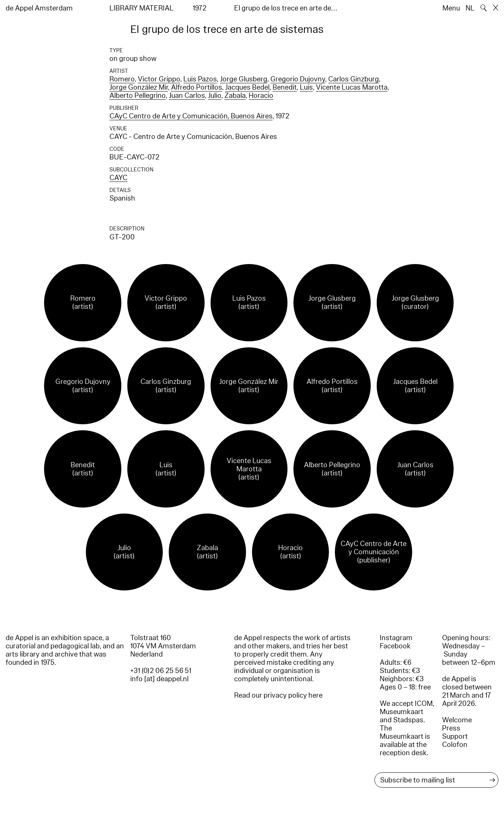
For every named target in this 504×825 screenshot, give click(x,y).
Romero (122, 79)
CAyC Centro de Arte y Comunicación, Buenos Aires (191, 116)
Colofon (455, 745)
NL (470, 8)
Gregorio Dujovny (298, 79)
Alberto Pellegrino (138, 96)
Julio (215, 96)
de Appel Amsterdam (39, 8)
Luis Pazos (200, 79)
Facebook (395, 646)
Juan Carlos (187, 96)
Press (451, 728)
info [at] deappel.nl (159, 679)
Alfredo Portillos (197, 87)
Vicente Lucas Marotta (352, 87)
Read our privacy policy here (278, 695)
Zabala (235, 96)
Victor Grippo (159, 79)
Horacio (261, 96)
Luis (306, 87)
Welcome (457, 720)
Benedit (285, 87)
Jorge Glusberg (244, 79)
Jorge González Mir (139, 87)
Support (455, 736)
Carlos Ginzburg (354, 79)
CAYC (118, 178)
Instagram (396, 638)
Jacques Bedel (247, 87)
